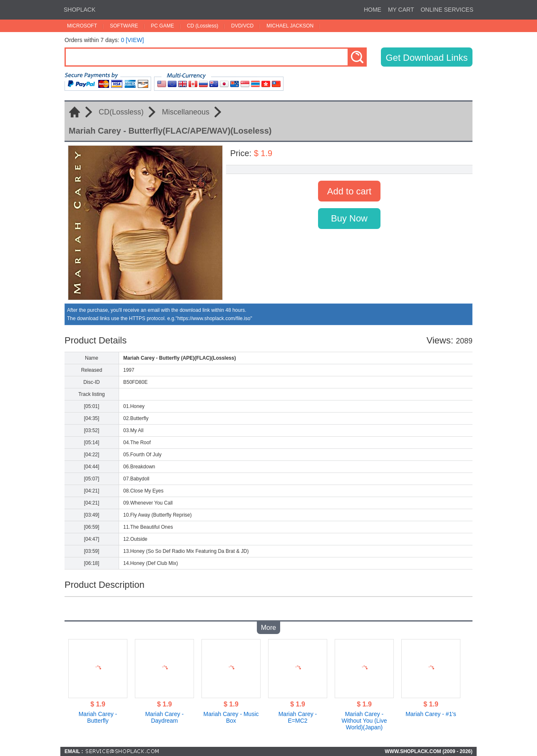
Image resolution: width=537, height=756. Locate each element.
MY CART (401, 10)
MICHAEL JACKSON (290, 26)
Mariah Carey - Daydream (165, 717)
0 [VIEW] (132, 40)
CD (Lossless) (203, 26)
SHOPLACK (80, 10)
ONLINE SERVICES (447, 10)
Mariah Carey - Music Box (231, 717)
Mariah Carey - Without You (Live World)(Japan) (364, 721)
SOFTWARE (124, 26)
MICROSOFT (82, 26)
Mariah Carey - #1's (431, 714)
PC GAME (163, 26)
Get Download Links (427, 58)
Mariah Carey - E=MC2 (298, 717)
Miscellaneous (186, 112)
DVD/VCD (242, 26)
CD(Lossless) (121, 112)
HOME (373, 10)
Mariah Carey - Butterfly (98, 717)
